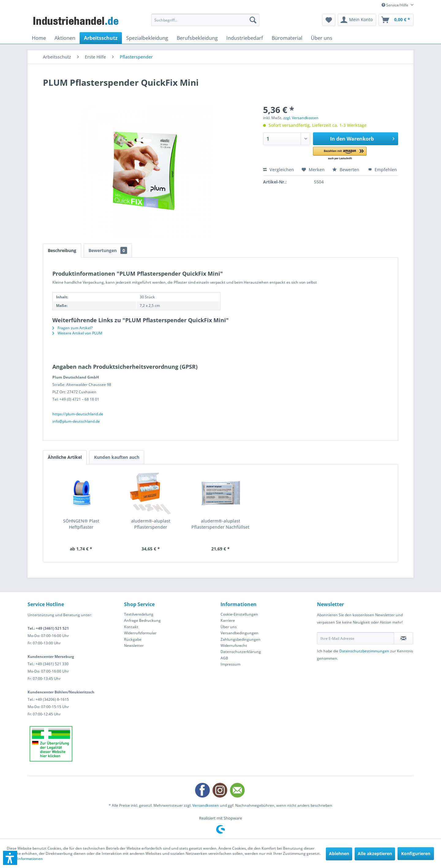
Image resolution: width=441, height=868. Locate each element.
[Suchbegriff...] (205, 20)
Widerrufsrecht (234, 645)
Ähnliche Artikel (65, 457)
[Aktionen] (65, 38)
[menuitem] (205, 20)
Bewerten (346, 170)
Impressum (230, 664)
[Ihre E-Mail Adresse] (356, 638)
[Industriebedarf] (245, 38)
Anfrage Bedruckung (142, 620)
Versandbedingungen (239, 633)
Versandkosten (206, 805)
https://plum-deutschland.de (78, 414)
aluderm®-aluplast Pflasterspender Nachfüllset (220, 524)
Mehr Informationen (25, 859)
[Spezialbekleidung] (147, 38)
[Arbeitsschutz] (101, 38)
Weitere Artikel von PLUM (77, 333)
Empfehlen (383, 170)
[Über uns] (322, 38)
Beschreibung (62, 250)
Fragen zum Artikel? (72, 328)
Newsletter (134, 645)
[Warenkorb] (396, 20)
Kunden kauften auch (117, 457)
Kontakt (131, 627)
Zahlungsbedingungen (241, 639)
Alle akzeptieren (375, 853)
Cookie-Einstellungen (239, 614)
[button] (340, 154)
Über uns (229, 627)
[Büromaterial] (287, 38)
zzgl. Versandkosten (301, 118)
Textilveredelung (139, 614)
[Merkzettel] (329, 20)
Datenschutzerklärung (241, 652)
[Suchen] (253, 20)
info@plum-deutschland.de (76, 421)
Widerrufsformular (140, 633)
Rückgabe (133, 639)
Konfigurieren (416, 853)
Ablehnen (339, 853)
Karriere (228, 620)
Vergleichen (279, 170)
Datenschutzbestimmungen (364, 651)
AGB (224, 658)
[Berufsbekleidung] (197, 38)
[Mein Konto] (357, 20)
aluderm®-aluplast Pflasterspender (151, 524)
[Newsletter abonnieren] (403, 638)
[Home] (39, 38)
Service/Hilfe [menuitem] (395, 5)
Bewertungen (108, 250)
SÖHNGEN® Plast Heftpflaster (81, 524)
